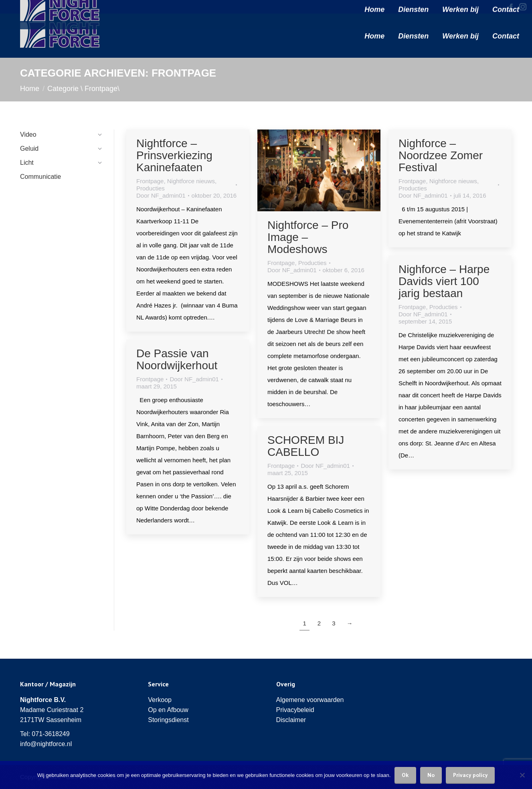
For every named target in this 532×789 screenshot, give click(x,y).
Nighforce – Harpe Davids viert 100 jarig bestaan (444, 281)
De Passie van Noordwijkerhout (177, 359)
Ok (405, 775)
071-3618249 (51, 734)
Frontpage (150, 181)
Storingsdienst (168, 720)
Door (161, 195)
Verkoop (160, 700)
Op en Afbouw (168, 710)
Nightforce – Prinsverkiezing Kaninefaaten (174, 155)
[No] (522, 775)
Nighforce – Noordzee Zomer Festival (441, 155)
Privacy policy (470, 775)
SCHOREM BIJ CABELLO (306, 446)
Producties (151, 188)
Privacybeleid (295, 710)
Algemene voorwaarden (310, 700)
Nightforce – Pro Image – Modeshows (308, 237)
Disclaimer (291, 720)
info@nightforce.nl (46, 744)
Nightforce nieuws (191, 181)
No (431, 775)
